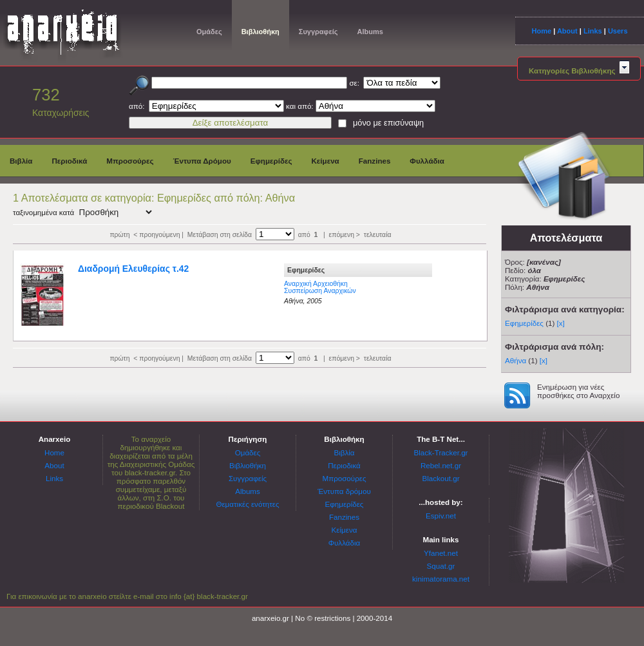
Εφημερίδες (271, 161)
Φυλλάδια (427, 161)
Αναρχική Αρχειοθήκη (316, 284)
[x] (561, 323)
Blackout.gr (441, 478)
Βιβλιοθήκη (260, 32)
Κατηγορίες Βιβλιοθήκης (579, 71)
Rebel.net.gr (441, 465)
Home (541, 31)
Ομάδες (209, 32)
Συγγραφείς (318, 32)
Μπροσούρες (130, 161)
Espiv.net (441, 516)
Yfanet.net (441, 553)
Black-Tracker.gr (441, 452)
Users (618, 31)
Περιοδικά (69, 161)
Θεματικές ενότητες (247, 504)
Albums (370, 32)
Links (593, 31)
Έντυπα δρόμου (344, 491)
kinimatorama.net (441, 579)
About (567, 31)
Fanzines (375, 161)
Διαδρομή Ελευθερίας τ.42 (133, 269)
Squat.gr (441, 566)
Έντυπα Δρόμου (202, 161)
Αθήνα (516, 360)
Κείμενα (325, 161)
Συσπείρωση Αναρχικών (320, 291)
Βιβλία (21, 161)
